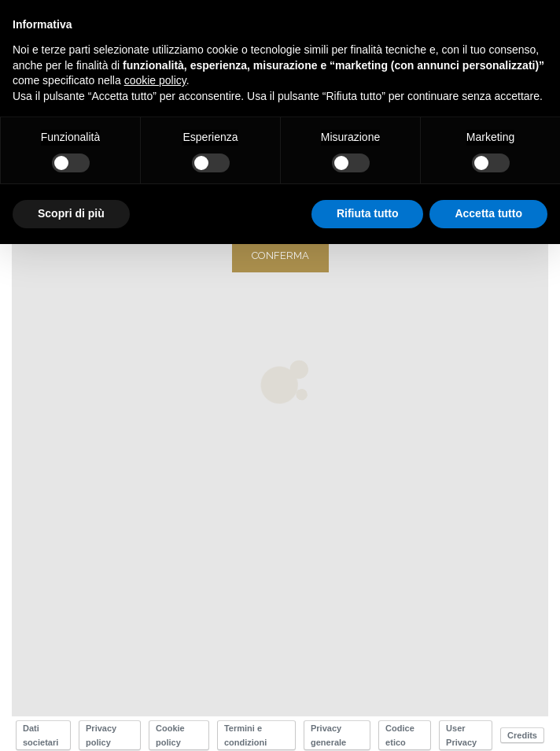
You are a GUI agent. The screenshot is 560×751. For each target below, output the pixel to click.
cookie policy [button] (155, 80)
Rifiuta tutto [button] (368, 213)
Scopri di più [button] (71, 213)
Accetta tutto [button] (488, 213)
